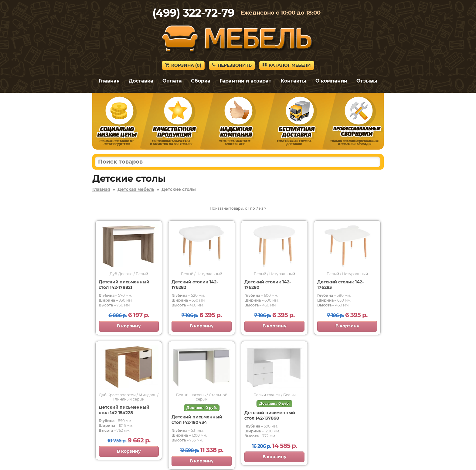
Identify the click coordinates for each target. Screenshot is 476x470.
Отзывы (367, 81)
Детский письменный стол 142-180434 (197, 420)
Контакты (293, 81)
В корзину (129, 326)
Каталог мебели (287, 65)
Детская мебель (136, 189)
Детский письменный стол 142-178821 (124, 285)
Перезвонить (232, 65)
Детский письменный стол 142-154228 (124, 410)
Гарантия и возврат (245, 81)
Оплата (172, 81)
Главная (109, 81)
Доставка (141, 81)
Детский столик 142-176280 (268, 285)
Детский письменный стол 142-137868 (270, 415)
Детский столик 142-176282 (195, 285)
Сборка (201, 81)
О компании (331, 81)
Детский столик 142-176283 (340, 285)
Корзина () (183, 65)
